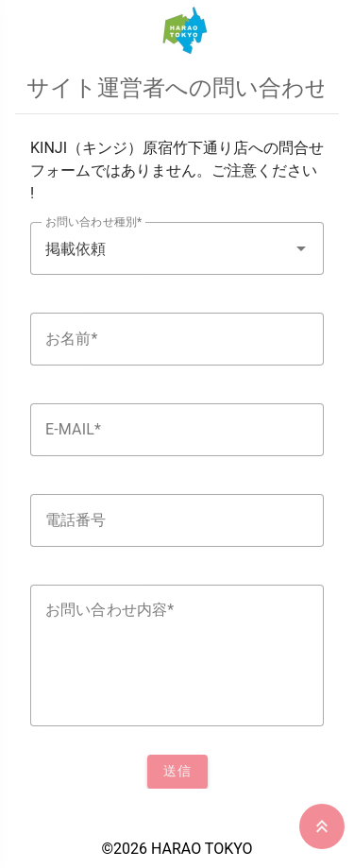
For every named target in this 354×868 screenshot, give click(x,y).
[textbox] (177, 248)
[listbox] (177, 463)
